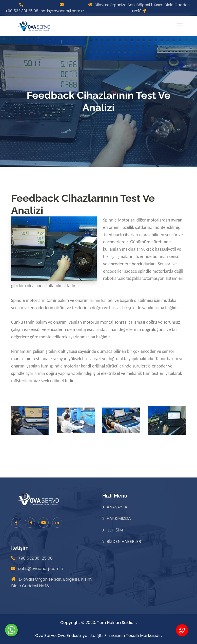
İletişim (115, 530)
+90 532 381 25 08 (22, 11)
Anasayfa (117, 507)
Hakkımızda (119, 518)
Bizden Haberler (124, 541)
